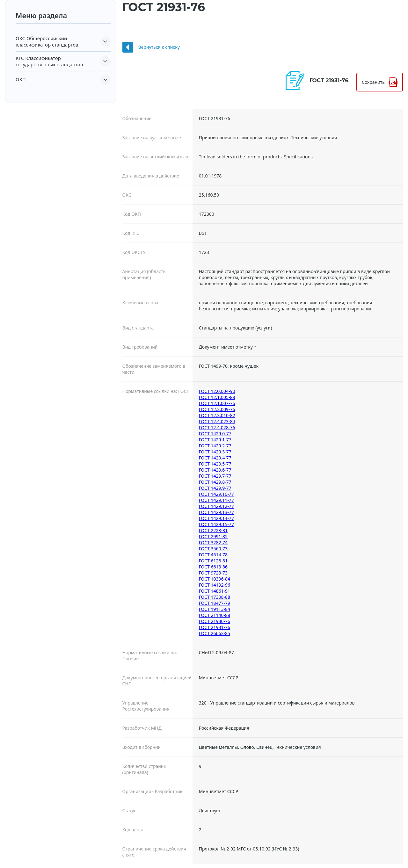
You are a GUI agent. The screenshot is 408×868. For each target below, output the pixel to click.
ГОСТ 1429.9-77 (215, 488)
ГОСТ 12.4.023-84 (217, 421)
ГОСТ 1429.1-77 (215, 440)
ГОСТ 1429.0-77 (215, 434)
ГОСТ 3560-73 (213, 549)
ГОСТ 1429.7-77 (215, 476)
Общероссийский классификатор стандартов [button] (47, 41)
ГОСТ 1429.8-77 (215, 482)
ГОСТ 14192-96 (215, 585)
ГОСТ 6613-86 (213, 567)
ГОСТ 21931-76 (215, 627)
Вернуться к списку (159, 47)
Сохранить (373, 82)
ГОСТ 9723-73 (213, 573)
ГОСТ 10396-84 (215, 579)
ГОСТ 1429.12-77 (216, 506)
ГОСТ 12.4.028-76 (217, 427)
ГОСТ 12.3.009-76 (217, 409)
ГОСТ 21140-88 (215, 615)
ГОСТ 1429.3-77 (215, 452)
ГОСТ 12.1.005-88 (217, 397)
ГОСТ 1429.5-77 (215, 464)
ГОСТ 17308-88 (215, 597)
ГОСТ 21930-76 (215, 621)
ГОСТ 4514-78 (213, 555)
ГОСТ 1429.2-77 (215, 446)
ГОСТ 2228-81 (213, 530)
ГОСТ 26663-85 (215, 633)
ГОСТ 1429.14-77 (216, 518)
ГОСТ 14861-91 (215, 591)
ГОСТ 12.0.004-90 (217, 391)
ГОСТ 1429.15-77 (216, 524)
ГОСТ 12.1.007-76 (217, 403)
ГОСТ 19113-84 (215, 609)
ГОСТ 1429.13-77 (216, 512)
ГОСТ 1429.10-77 (216, 494)
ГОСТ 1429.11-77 (216, 500)
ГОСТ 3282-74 (213, 542)
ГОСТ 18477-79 (215, 603)
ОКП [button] (21, 79)
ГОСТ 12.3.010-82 (217, 415)
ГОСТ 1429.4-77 (215, 458)
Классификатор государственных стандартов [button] (49, 61)
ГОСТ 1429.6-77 (215, 470)
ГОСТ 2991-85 (213, 536)
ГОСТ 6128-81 (213, 561)
